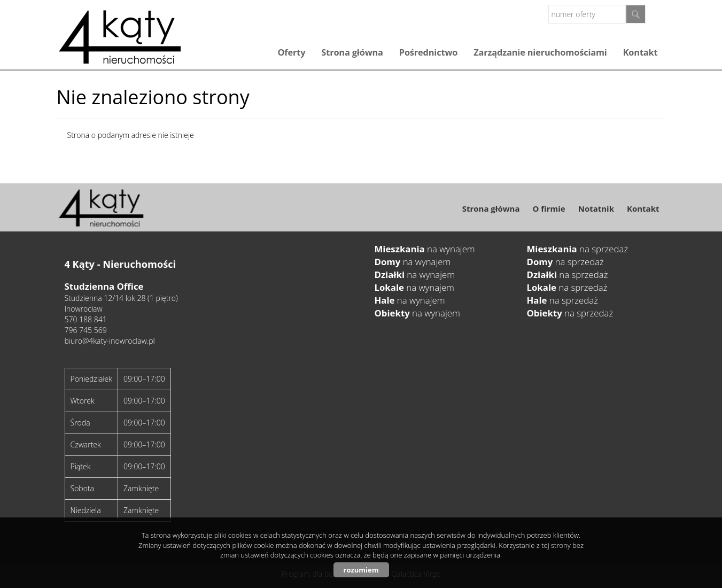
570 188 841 (86, 319)
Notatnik (596, 208)
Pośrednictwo (428, 52)
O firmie (549, 208)
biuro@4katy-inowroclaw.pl (110, 341)
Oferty (291, 52)
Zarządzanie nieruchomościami (540, 52)
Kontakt (641, 52)
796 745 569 (86, 330)
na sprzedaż (578, 249)
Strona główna (352, 52)
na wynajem (425, 249)
